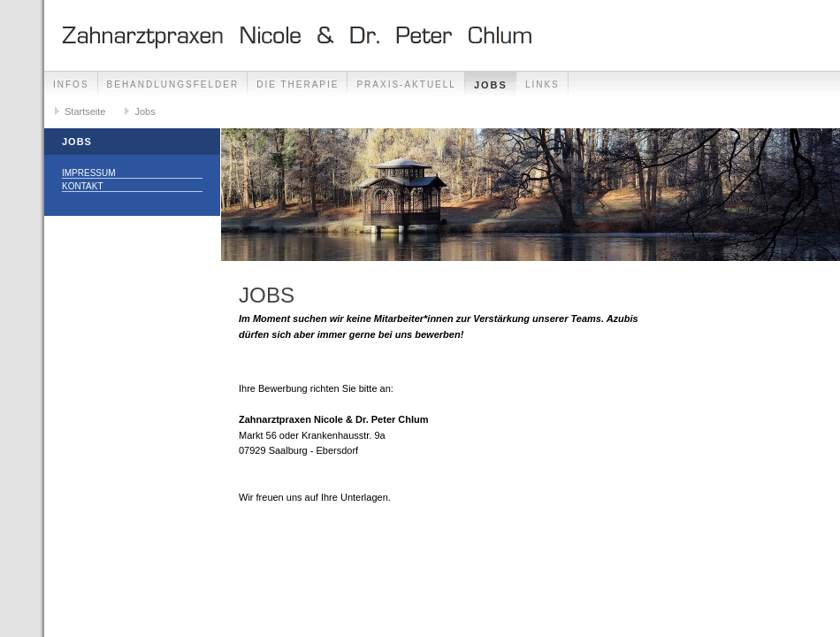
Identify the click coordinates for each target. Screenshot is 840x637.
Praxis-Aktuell (406, 84)
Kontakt (82, 186)
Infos (71, 84)
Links (542, 84)
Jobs (491, 85)
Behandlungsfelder (173, 84)
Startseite (85, 111)
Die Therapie (298, 84)
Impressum (89, 173)
